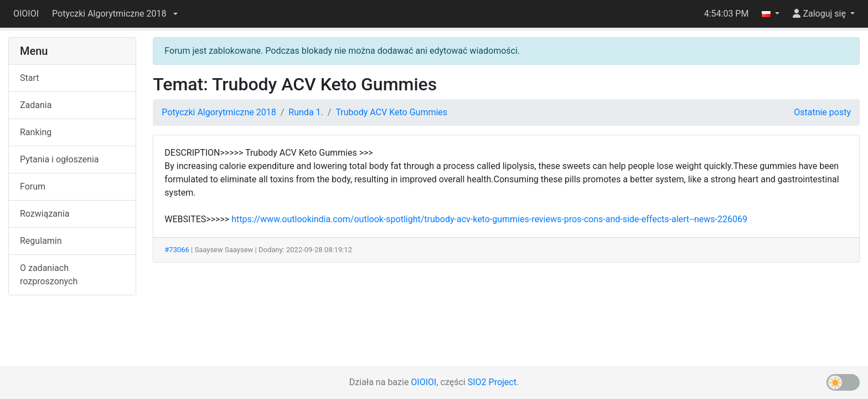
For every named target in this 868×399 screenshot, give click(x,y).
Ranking (36, 132)
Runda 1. (306, 112)
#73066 (177, 250)
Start (29, 78)
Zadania (36, 105)
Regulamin (41, 241)
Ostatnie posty (822, 112)
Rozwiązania (45, 214)
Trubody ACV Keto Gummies (391, 112)
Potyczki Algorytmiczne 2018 (219, 112)
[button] (115, 14)
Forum (33, 186)
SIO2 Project (492, 382)
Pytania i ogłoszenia (60, 159)
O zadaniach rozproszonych (49, 275)
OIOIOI (26, 14)
